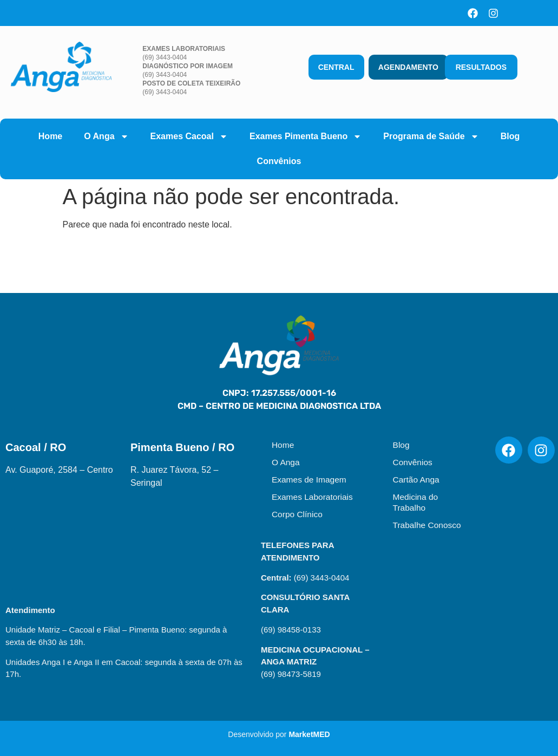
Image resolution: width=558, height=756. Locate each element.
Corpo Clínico (297, 514)
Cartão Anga (416, 480)
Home (50, 136)
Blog (510, 136)
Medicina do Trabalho (416, 502)
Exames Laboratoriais (312, 497)
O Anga (106, 136)
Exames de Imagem (309, 480)
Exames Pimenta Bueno (306, 136)
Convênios (279, 161)
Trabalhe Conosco (427, 525)
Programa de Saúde (431, 136)
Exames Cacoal (189, 136)
